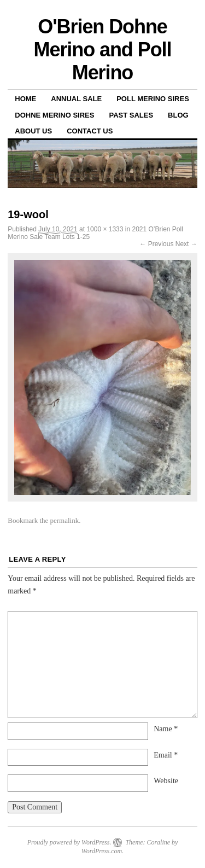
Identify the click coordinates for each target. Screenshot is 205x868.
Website (166, 781)
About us (33, 131)
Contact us (90, 131)
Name (166, 729)
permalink (65, 520)
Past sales (131, 115)
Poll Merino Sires (153, 99)
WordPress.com (102, 851)
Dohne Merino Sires (54, 115)
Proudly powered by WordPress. (69, 842)
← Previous (156, 244)
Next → (186, 244)
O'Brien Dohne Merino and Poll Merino (103, 49)
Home (25, 99)
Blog (178, 115)
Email (166, 755)
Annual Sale (76, 99)
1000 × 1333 (105, 229)
